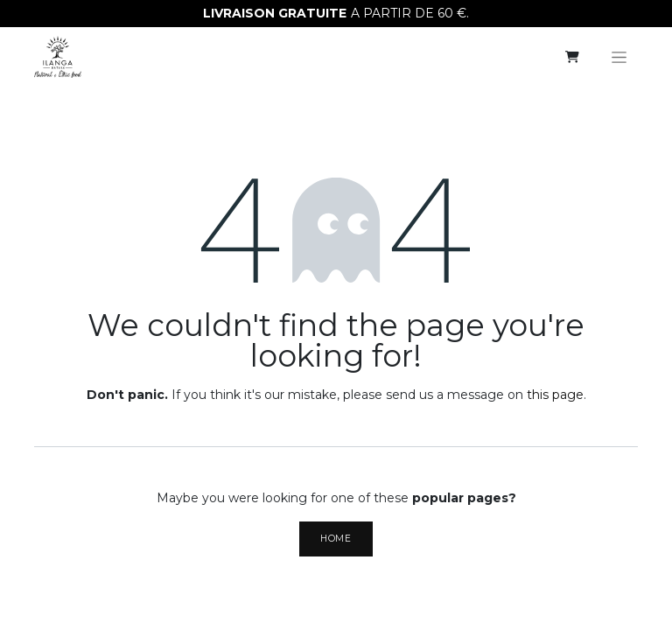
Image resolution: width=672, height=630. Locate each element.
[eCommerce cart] (572, 57)
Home (336, 539)
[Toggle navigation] (619, 57)
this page (555, 395)
